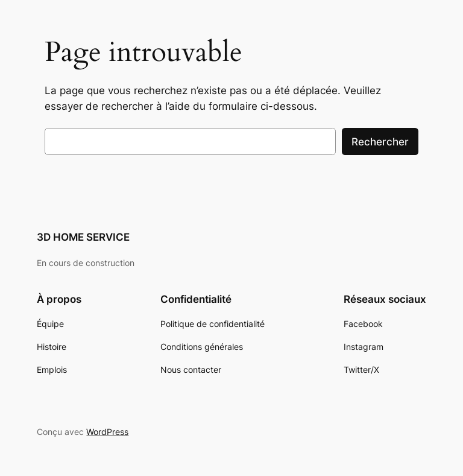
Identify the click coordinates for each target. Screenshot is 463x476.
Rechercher (380, 142)
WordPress (107, 432)
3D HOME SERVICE (83, 237)
